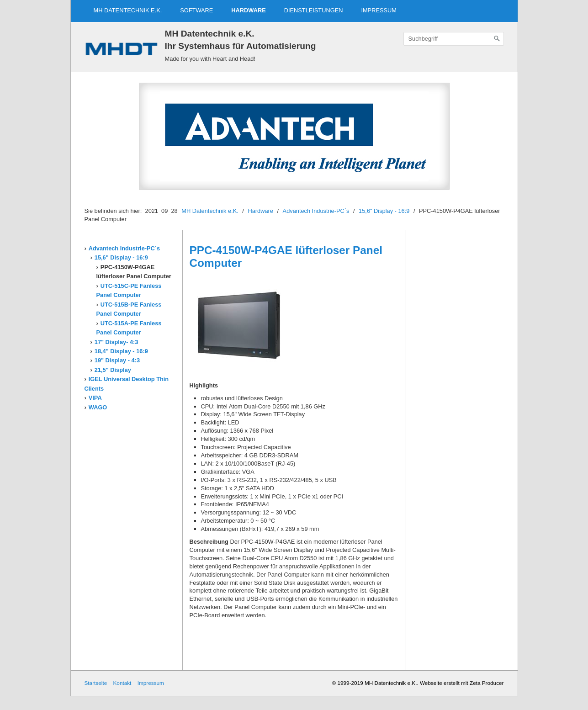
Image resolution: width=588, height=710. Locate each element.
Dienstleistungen (314, 10)
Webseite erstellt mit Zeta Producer (462, 683)
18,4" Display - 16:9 (121, 351)
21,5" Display (113, 370)
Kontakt (122, 683)
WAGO (98, 407)
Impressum (379, 10)
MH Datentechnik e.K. (128, 10)
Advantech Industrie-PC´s (316, 211)
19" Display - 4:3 (117, 360)
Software (196, 10)
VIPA (95, 398)
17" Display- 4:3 (117, 342)
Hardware (248, 10)
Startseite (96, 683)
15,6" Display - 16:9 (384, 211)
